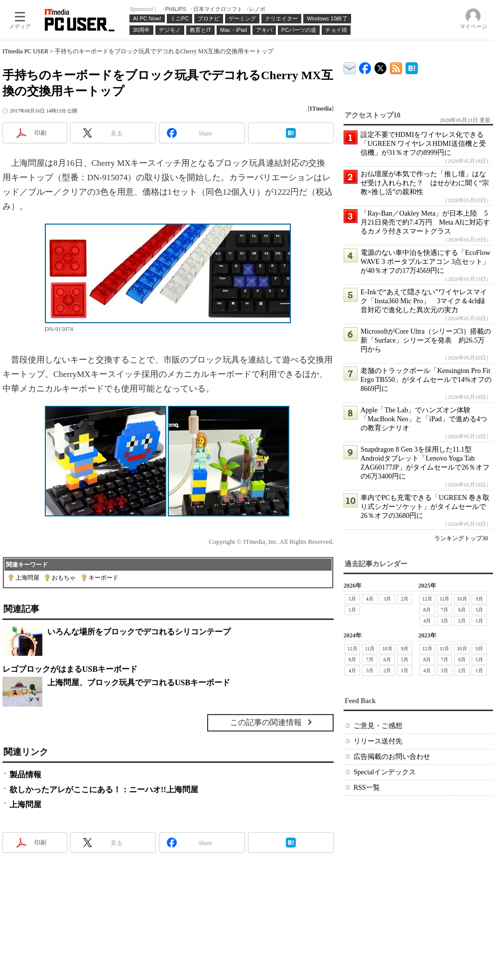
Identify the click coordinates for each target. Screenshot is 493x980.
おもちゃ (64, 578)
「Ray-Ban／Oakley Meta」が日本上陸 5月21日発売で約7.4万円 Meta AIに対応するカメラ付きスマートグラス (425, 222)
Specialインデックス (385, 772)
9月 (479, 599)
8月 (427, 610)
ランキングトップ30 (461, 538)
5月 (352, 599)
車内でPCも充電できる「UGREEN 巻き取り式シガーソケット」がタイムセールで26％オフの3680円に (425, 507)
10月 (462, 599)
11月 (445, 599)
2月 (405, 599)
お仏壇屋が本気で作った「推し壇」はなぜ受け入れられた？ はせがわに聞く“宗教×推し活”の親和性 (425, 183)
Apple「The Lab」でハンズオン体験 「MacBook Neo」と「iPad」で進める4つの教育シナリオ (424, 419)
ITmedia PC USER (25, 51)
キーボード (104, 578)
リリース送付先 (378, 741)
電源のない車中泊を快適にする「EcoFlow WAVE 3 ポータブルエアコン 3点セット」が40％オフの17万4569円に (426, 262)
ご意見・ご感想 (378, 726)
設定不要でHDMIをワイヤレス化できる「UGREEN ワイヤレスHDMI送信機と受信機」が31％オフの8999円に (423, 144)
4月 (370, 599)
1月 (352, 610)
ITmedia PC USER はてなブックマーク (412, 66)
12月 (427, 599)
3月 (387, 599)
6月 (462, 610)
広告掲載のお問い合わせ (392, 757)
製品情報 (25, 775)
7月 (444, 610)
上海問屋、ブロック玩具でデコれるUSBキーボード (139, 682)
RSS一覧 (367, 788)
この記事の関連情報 (266, 722)
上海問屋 (27, 578)
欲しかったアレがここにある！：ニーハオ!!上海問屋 (104, 790)
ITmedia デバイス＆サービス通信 (350, 66)
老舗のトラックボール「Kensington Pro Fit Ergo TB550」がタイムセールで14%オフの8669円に (426, 380)
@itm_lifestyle (381, 66)
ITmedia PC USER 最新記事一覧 (396, 66)
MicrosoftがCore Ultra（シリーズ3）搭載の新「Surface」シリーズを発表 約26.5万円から (426, 340)
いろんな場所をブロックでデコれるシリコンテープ (139, 632)
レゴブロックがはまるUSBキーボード (70, 669)
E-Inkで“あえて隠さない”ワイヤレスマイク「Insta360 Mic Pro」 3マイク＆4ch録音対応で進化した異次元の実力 (424, 301)
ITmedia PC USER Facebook (365, 66)
